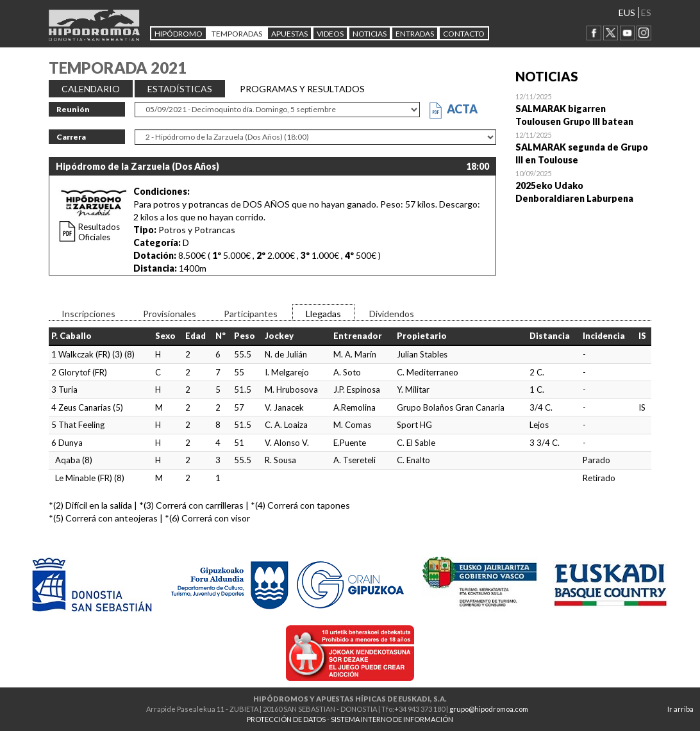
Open (584, 109)
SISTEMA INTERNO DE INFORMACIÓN (392, 719)
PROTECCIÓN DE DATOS (286, 719)
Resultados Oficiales (99, 232)
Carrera (71, 137)
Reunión (73, 109)
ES (646, 12)
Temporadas (237, 34)
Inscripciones (88, 314)
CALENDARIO (91, 89)
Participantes (251, 314)
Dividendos (392, 314)
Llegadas (323, 314)
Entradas (415, 34)
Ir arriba (680, 709)
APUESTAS (289, 34)
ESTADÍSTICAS (180, 89)
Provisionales (170, 314)
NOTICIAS (370, 34)
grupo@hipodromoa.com (489, 709)
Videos (330, 34)
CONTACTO (464, 34)
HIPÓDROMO (179, 34)
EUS (627, 12)
